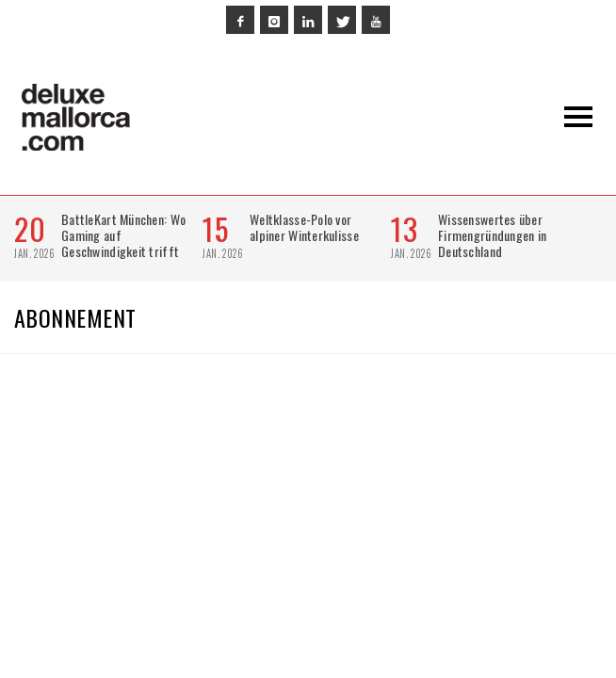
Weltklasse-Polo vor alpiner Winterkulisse (304, 227)
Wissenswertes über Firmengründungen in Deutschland (492, 235)
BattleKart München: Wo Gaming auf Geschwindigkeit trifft (123, 235)
